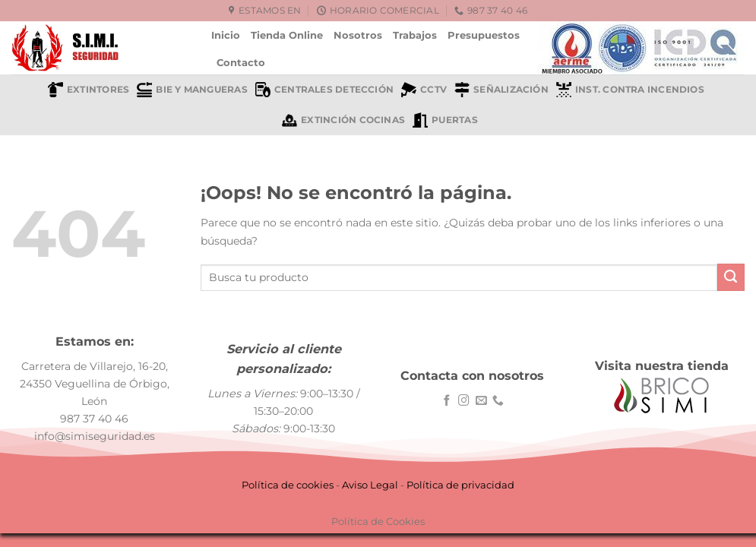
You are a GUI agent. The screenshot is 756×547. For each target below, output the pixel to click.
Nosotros (358, 35)
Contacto (241, 62)
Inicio (226, 35)
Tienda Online (287, 35)
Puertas (445, 120)
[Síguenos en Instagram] (464, 401)
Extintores (89, 90)
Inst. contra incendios (630, 90)
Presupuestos (484, 35)
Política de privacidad (460, 485)
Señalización (501, 90)
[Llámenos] (498, 401)
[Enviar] (731, 277)
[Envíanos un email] (481, 401)
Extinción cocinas (343, 120)
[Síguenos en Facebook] (447, 401)
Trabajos (415, 35)
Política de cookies (288, 485)
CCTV (424, 90)
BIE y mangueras (192, 90)
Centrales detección (324, 90)
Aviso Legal (370, 485)
